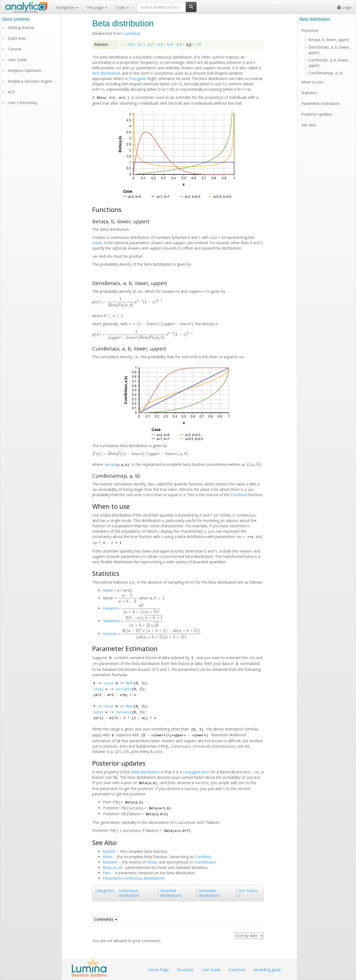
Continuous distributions (129, 893)
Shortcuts (185, 970)
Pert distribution (106, 73)
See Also (309, 125)
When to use (312, 82)
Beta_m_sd (112, 867)
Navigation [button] (67, 7)
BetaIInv (110, 862)
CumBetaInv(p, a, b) (326, 73)
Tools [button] (122, 7)
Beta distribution (145, 772)
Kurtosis (110, 634)
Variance (110, 608)
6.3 (160, 44)
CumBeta (131, 33)
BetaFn (109, 851)
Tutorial (14, 49)
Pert (107, 873)
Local (109, 683)
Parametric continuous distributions (134, 878)
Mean (108, 590)
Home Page (159, 970)
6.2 (150, 44)
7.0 (199, 44)
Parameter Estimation (320, 103)
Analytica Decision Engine (30, 81)
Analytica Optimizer (25, 70)
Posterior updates (317, 114)
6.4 (170, 44)
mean (97, 243)
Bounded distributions (171, 893)
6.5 (179, 44)
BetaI (110, 465)
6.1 (141, 44)
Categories (105, 891)
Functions (310, 30)
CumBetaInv (205, 862)
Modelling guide (267, 970)
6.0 (131, 44)
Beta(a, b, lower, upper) (329, 40)
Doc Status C (248, 893)
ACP (11, 92)
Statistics (309, 93)
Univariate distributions (209, 893)
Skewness (112, 621)
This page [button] (97, 7)
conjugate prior (196, 772)
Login (344, 7)
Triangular (137, 78)
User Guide (17, 60)
